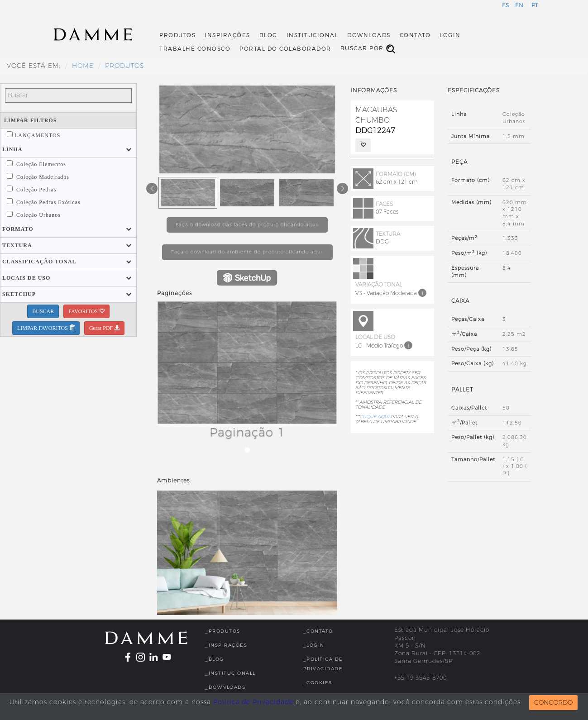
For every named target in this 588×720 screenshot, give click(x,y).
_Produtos (223, 631)
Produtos (177, 35)
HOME (83, 66)
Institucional (313, 35)
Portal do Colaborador (285, 49)
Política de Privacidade (253, 702)
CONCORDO (553, 703)
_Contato (318, 631)
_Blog (215, 659)
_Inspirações (226, 645)
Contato (415, 35)
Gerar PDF (104, 328)
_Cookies (318, 683)
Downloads (369, 35)
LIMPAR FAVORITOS (46, 328)
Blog (268, 35)
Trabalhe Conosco (195, 49)
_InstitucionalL (230, 673)
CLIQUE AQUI (374, 417)
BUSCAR (43, 311)
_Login (314, 645)
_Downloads (225, 687)
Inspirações (227, 35)
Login (450, 35)
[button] (12, 149)
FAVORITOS (86, 311)
